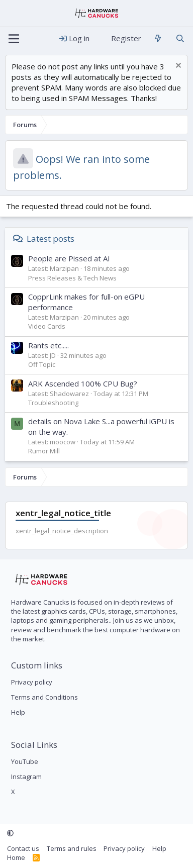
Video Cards (47, 326)
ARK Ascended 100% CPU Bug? (83, 383)
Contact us (23, 848)
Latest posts (51, 238)
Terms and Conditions (44, 697)
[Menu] (14, 39)
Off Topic (42, 364)
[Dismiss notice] (177, 67)
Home (16, 857)
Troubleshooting (53, 403)
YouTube (25, 761)
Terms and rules (72, 848)
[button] (10, 833)
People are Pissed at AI (69, 258)
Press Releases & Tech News (72, 278)
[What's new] (158, 38)
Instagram (26, 777)
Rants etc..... (49, 345)
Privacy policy (32, 682)
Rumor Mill (44, 451)
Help (18, 712)
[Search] (180, 38)
